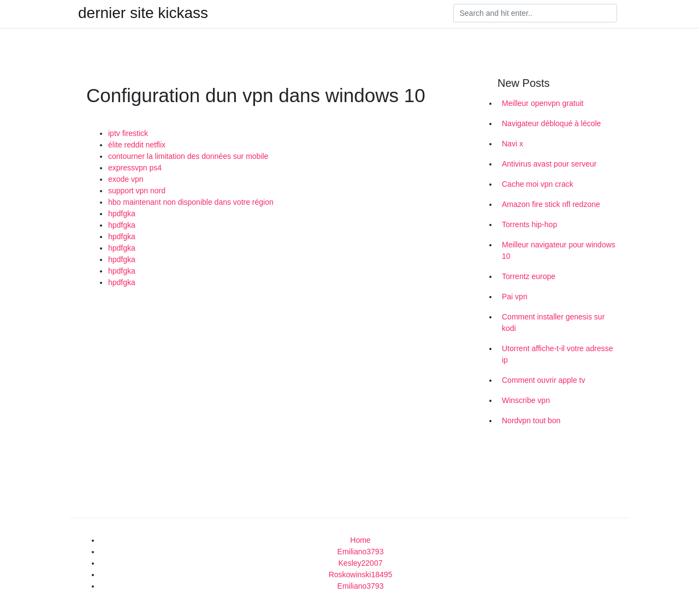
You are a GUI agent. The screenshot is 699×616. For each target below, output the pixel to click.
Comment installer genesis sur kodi (553, 322)
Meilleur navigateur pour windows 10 (559, 250)
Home (360, 540)
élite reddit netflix (137, 145)
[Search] (535, 13)
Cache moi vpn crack (538, 184)
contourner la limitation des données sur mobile (188, 156)
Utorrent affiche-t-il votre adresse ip (558, 354)
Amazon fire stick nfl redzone (551, 204)
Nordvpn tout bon (531, 420)
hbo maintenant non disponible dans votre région (191, 202)
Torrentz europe (529, 276)
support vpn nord (137, 191)
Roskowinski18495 (361, 574)
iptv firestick (128, 133)
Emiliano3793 (361, 552)
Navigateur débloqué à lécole (551, 123)
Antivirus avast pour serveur (549, 164)
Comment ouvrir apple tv (544, 380)
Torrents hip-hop (529, 224)
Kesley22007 (361, 563)
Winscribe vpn (526, 400)
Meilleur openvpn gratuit (543, 103)
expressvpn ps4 (135, 168)
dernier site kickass (143, 13)
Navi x (513, 144)
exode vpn (126, 179)
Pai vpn (515, 297)
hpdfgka (122, 214)
